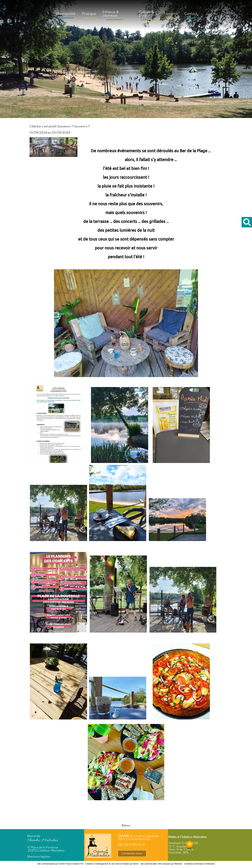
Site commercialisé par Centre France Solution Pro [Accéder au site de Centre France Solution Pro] (60, 864)
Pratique (89, 14)
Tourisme (171, 14)
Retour (126, 826)
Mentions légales (39, 857)
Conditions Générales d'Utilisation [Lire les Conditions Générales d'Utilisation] (199, 864)
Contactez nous (132, 854)
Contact (191, 14)
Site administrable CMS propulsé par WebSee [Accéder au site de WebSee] (161, 864)
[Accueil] (132, 13)
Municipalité (66, 14)
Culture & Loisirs (147, 14)
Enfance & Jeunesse (111, 14)
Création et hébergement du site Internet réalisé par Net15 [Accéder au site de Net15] (112, 864)
